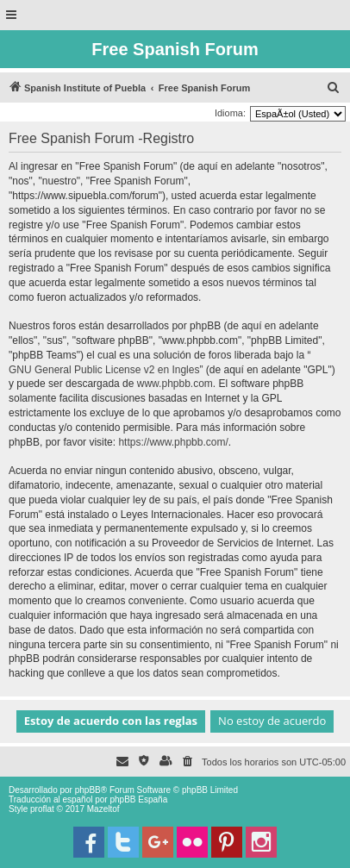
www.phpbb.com (175, 384)
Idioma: (230, 113)
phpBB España (138, 799)
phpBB (88, 790)
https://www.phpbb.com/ (173, 442)
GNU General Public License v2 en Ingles (104, 370)
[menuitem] (334, 88)
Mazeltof (103, 809)
